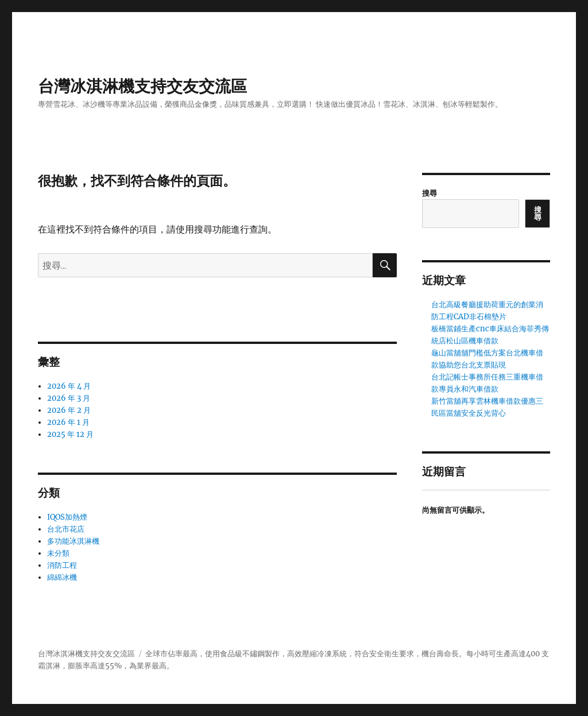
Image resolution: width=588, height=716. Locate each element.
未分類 (58, 553)
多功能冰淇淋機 (73, 541)
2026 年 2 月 (69, 410)
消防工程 (62, 565)
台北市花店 (66, 529)
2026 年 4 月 (69, 386)
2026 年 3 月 (69, 398)
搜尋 (430, 193)
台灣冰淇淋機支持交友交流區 (142, 86)
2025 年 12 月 (70, 434)
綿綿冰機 (62, 577)
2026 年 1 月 (68, 422)
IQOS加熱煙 (67, 517)
